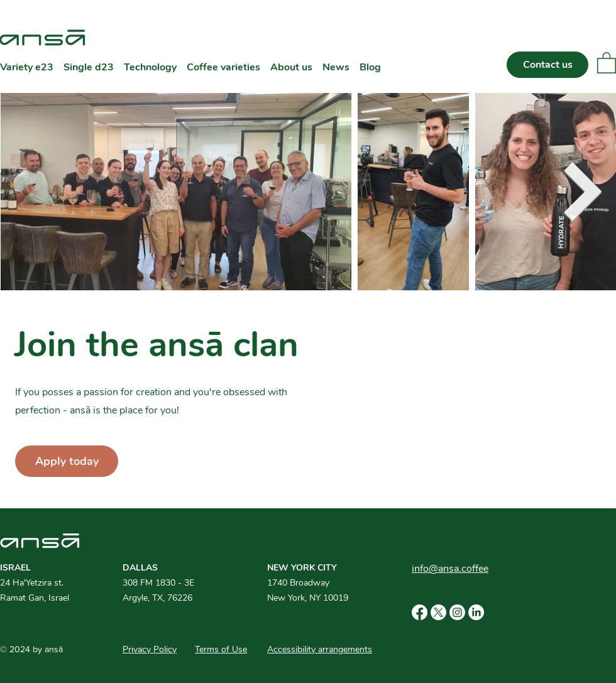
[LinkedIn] (476, 612)
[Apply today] (67, 461)
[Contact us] (547, 65)
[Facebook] (420, 612)
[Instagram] (457, 612)
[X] (438, 612)
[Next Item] (583, 192)
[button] (607, 62)
